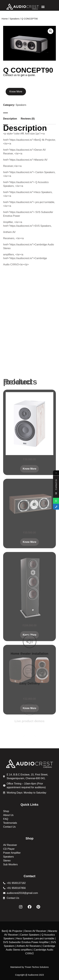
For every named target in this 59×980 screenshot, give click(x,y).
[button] (43, 7)
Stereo (7, 861)
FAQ (6, 819)
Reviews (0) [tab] (28, 119)
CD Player (9, 849)
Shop (6, 811)
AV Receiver (10, 845)
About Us (8, 815)
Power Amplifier (12, 853)
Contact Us (9, 827)
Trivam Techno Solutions (37, 967)
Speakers (15, 19)
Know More (16, 92)
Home (5, 19)
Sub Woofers (10, 864)
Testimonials (10, 823)
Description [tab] (10, 119)
